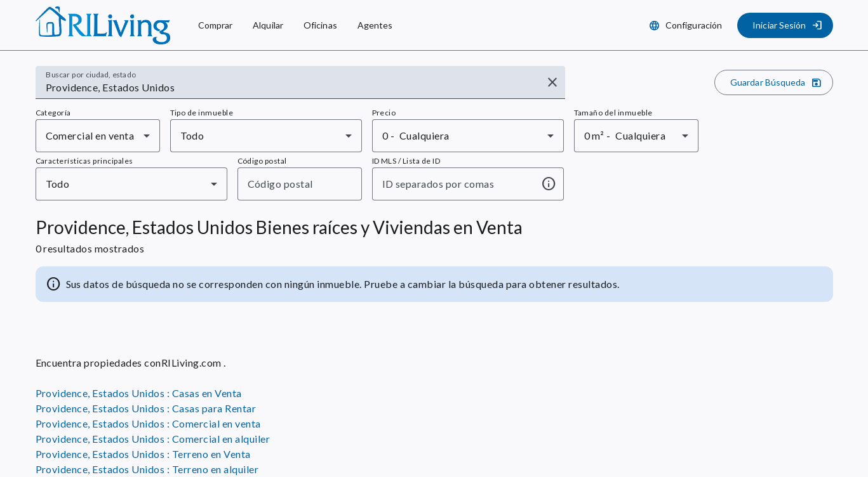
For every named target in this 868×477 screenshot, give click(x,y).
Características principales (84, 161)
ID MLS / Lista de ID (406, 161)
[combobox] (292, 88)
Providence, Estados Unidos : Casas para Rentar (146, 408)
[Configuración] (687, 25)
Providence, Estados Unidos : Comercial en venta (148, 423)
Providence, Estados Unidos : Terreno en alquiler (147, 469)
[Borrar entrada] (552, 82)
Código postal (262, 161)
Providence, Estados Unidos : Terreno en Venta (143, 454)
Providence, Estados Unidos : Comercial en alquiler (153, 439)
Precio (384, 113)
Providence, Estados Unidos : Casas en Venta (139, 393)
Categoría (53, 113)
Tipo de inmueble (202, 113)
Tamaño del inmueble (613, 113)
